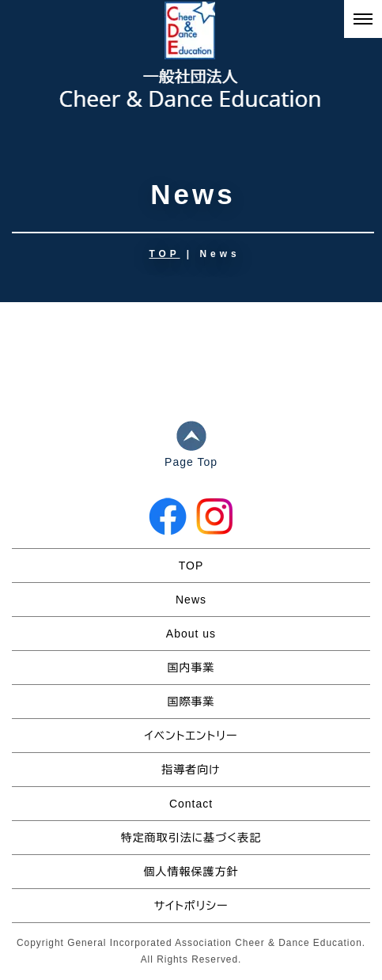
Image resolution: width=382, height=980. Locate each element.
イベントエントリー (191, 736)
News (191, 600)
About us (191, 634)
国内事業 (191, 668)
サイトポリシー (191, 906)
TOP (165, 254)
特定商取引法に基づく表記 (191, 838)
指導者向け (191, 770)
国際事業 (191, 702)
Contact (191, 804)
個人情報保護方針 (191, 872)
